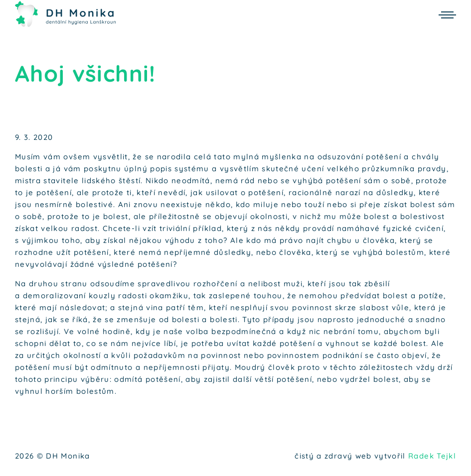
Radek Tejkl (432, 456)
